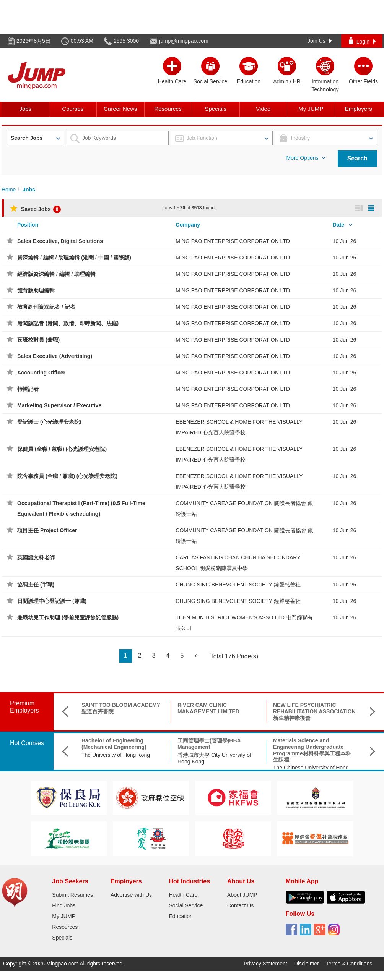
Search (357, 158)
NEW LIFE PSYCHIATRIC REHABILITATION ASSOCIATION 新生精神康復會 (314, 711)
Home (9, 190)
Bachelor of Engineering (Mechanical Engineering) (114, 744)
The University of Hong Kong (116, 755)
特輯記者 (28, 389)
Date (338, 225)
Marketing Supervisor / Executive (59, 405)
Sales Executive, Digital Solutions (60, 241)
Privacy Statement (265, 964)
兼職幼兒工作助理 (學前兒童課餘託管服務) (68, 617)
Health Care (183, 895)
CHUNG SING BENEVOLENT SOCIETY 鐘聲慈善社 (238, 585)
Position (28, 225)
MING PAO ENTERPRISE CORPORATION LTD (233, 241)
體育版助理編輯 (36, 290)
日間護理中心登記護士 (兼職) (52, 601)
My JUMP (311, 109)
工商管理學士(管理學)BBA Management (209, 744)
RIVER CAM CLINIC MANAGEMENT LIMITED (208, 708)
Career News (120, 109)
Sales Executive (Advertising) (55, 356)
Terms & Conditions (349, 964)
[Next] (196, 656)
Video (263, 109)
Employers (359, 109)
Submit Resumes (72, 895)
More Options (306, 158)
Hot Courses (27, 743)
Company (188, 225)
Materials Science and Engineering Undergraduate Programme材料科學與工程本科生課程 (312, 750)
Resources (168, 109)
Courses (73, 109)
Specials (216, 109)
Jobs (25, 109)
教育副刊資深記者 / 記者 (46, 307)
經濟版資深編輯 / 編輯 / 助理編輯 (56, 274)
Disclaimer (307, 964)
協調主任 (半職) (36, 585)
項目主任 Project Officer (47, 530)
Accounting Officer (41, 373)
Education (181, 916)
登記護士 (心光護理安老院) (49, 422)
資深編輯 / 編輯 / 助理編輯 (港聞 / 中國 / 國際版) (74, 258)
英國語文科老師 (36, 557)
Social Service (186, 905)
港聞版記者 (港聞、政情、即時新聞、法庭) (68, 323)
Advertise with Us (131, 895)
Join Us (320, 41)
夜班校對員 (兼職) (38, 340)
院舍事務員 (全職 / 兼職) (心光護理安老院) (67, 476)
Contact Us (240, 905)
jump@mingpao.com (184, 41)
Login (362, 41)
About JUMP (242, 895)
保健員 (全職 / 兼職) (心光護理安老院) (62, 449)
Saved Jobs (35, 209)
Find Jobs (64, 905)
